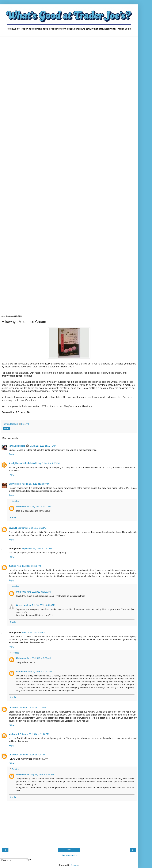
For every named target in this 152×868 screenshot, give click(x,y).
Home (69, 850)
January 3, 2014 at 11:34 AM (33, 708)
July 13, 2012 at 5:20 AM (43, 605)
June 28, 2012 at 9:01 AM (39, 507)
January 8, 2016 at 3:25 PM (32, 755)
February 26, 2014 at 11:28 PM (34, 734)
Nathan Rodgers (17, 446)
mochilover (22, 672)
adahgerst (14, 734)
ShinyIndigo (15, 484)
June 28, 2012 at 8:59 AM (39, 658)
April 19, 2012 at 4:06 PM (29, 566)
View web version (69, 855)
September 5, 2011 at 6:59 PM (32, 528)
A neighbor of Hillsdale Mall (23, 463)
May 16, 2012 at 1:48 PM (34, 632)
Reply (11, 454)
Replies (15, 501)
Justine (12, 566)
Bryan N (13, 528)
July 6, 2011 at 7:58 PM (48, 463)
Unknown (21, 507)
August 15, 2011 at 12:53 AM (35, 484)
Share (7, 429)
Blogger (75, 865)
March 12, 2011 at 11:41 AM (43, 446)
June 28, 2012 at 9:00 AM (39, 592)
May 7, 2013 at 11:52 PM (40, 672)
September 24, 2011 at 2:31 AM (37, 548)
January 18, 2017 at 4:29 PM (40, 775)
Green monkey (23, 605)
